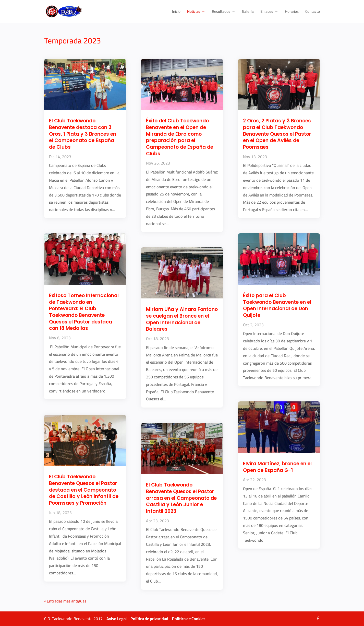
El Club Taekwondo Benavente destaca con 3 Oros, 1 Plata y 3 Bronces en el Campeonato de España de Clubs (83, 134)
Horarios (292, 12)
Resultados (221, 12)
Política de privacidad (149, 619)
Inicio (176, 12)
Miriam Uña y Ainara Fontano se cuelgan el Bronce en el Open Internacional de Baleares (182, 319)
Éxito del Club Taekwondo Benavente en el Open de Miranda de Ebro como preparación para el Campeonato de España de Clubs (180, 137)
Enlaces (267, 12)
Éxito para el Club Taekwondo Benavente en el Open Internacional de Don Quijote (277, 305)
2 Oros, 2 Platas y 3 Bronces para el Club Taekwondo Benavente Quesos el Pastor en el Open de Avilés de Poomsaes (277, 134)
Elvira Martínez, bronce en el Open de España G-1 (277, 467)
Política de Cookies (189, 619)
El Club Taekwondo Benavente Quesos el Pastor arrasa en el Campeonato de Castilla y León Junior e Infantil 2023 (181, 498)
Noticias (194, 12)
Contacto (313, 12)
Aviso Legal (117, 619)
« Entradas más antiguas (65, 601)
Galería (248, 12)
